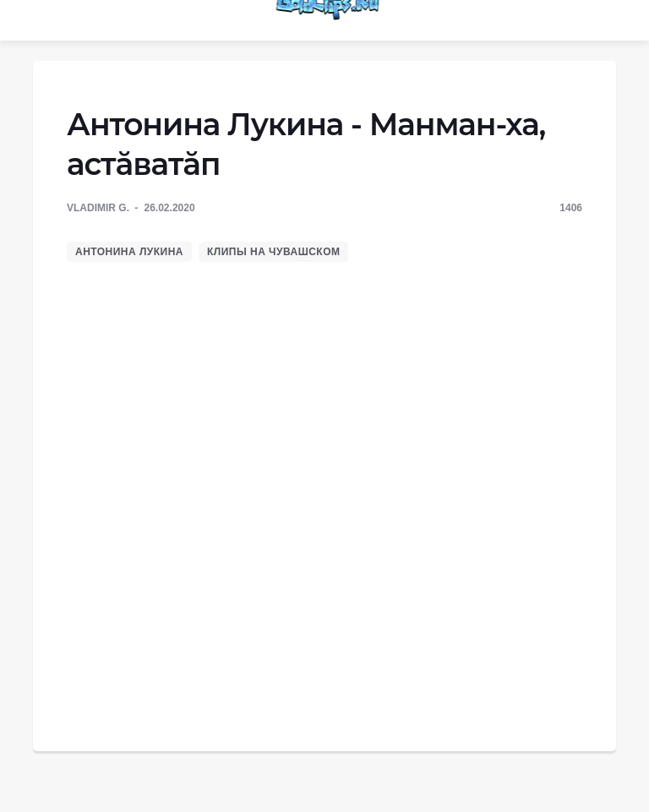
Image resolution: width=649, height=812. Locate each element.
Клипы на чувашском (273, 252)
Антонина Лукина (129, 252)
